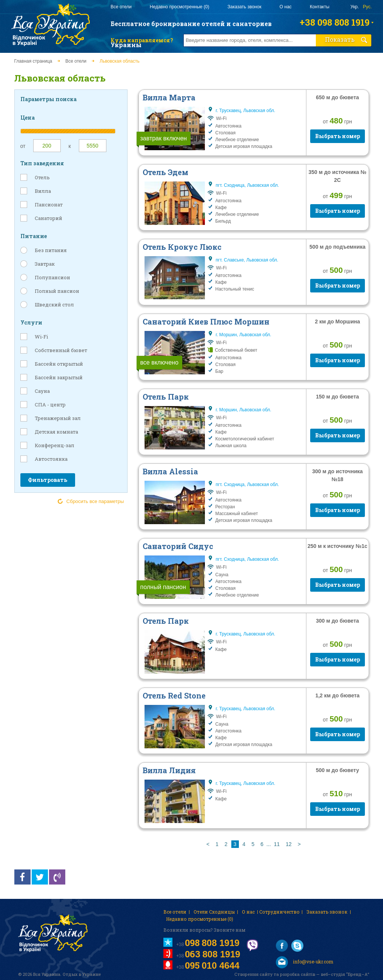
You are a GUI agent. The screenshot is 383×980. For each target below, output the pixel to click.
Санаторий (48, 218)
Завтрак (45, 264)
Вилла (43, 191)
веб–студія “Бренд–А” (345, 974)
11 (277, 844)
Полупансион (52, 277)
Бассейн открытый (59, 364)
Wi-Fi (41, 337)
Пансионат (49, 205)
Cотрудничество (279, 912)
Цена (28, 118)
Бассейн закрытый (59, 377)
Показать (346, 39)
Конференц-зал (55, 445)
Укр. (355, 7)
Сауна (42, 391)
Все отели (121, 7)
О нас (286, 7)
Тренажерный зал (58, 418)
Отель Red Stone (174, 695)
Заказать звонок (245, 7)
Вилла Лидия (169, 770)
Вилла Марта (169, 97)
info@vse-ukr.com (305, 962)
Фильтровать (48, 480)
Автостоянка (51, 459)
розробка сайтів (298, 974)
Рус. (367, 7)
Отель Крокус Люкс (182, 247)
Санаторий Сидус (178, 546)
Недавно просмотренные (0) (180, 7)
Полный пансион (57, 291)
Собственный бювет (61, 350)
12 (289, 844)
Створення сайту (253, 974)
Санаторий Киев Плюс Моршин (206, 322)
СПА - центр (50, 405)
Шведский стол (54, 305)
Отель (42, 177)
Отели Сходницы (214, 912)
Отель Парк (166, 397)
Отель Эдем (165, 172)
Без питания (51, 250)
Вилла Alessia (170, 471)
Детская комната (56, 432)
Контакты (320, 7)
